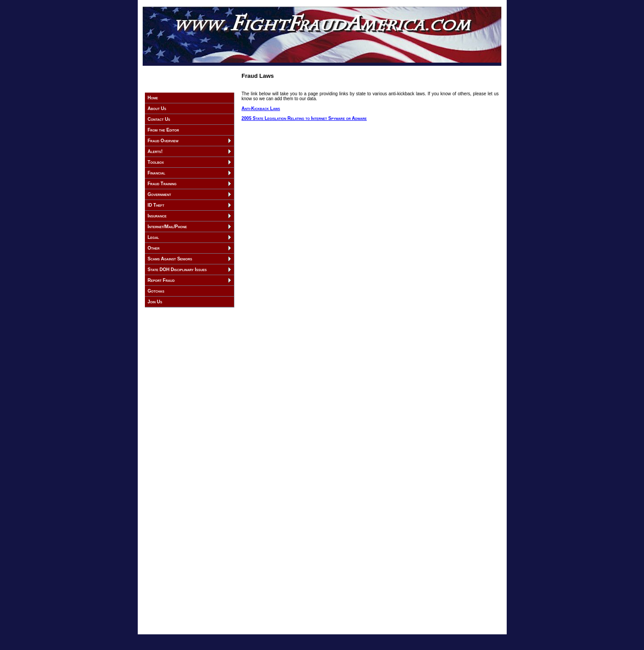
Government (159, 194)
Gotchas (156, 291)
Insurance (157, 216)
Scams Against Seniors (170, 259)
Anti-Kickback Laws (261, 108)
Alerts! (155, 151)
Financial (157, 173)
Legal (153, 237)
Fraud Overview (163, 141)
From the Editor (163, 130)
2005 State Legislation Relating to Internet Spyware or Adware (304, 118)
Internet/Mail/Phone (167, 227)
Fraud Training (162, 184)
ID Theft (156, 205)
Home (153, 98)
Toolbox (156, 162)
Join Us (155, 302)
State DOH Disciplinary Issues (177, 270)
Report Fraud (161, 280)
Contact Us (159, 119)
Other (154, 248)
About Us (157, 108)
